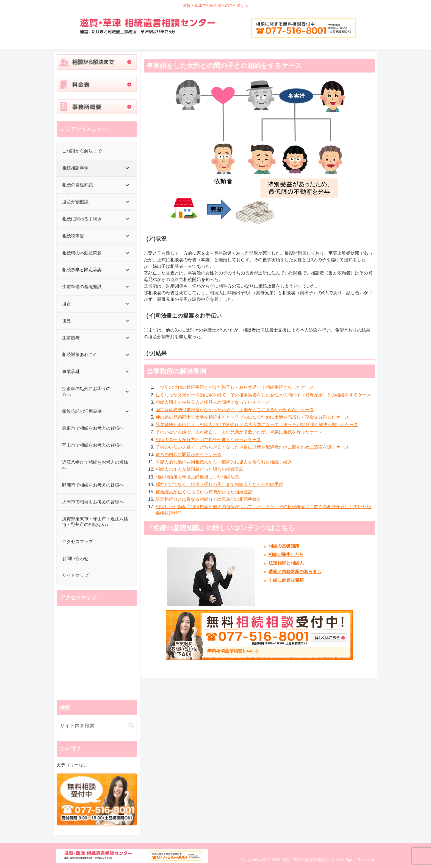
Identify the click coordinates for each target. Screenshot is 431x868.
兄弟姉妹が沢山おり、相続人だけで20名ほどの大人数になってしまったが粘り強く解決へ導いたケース (257, 425)
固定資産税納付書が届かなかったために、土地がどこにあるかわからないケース (235, 410)
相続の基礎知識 (284, 546)
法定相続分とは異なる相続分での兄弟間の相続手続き (208, 499)
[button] (131, 726)
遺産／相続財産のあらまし (295, 571)
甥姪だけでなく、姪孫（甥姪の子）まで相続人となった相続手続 (219, 484)
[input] (97, 726)
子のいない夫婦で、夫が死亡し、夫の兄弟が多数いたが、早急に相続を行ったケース (239, 432)
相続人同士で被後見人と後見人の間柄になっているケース (213, 402)
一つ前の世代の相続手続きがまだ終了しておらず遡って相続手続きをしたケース (235, 387)
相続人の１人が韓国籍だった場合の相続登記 (200, 469)
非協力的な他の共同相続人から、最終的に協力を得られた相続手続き (224, 462)
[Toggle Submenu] (127, 168)
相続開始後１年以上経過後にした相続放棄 (197, 477)
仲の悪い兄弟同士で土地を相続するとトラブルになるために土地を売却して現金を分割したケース (252, 417)
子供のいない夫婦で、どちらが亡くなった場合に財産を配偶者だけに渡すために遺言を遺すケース (252, 447)
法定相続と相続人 (286, 563)
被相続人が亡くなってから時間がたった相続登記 (204, 492)
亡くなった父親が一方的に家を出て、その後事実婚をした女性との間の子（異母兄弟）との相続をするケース (263, 395)
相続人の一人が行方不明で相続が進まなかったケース (208, 440)
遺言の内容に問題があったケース (189, 454)
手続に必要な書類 (286, 580)
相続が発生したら (286, 554)
